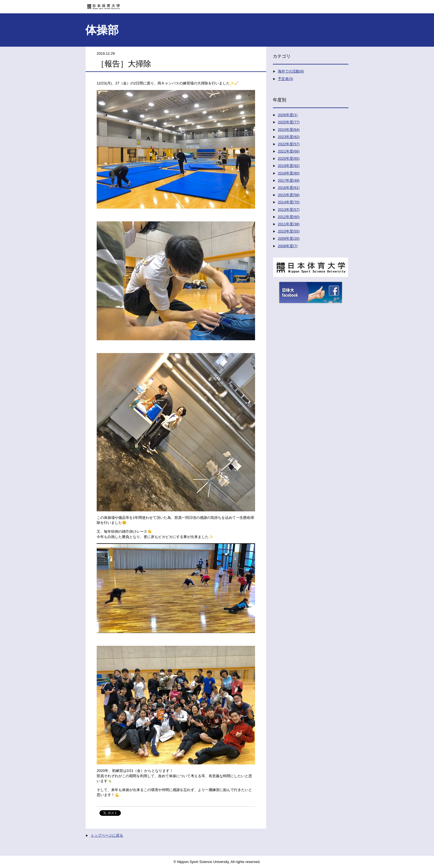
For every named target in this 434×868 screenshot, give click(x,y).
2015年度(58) (289, 195)
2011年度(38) (289, 224)
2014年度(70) (289, 202)
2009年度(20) (289, 238)
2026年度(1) (288, 115)
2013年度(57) (289, 210)
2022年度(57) (289, 144)
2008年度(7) (288, 246)
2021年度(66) (289, 151)
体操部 (102, 30)
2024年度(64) (289, 130)
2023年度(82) (289, 137)
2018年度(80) (289, 173)
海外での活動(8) (291, 71)
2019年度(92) (289, 166)
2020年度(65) (289, 158)
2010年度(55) (289, 231)
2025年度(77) (289, 122)
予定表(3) (285, 79)
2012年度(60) (289, 217)
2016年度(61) (289, 188)
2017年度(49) (289, 180)
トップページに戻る (107, 835)
